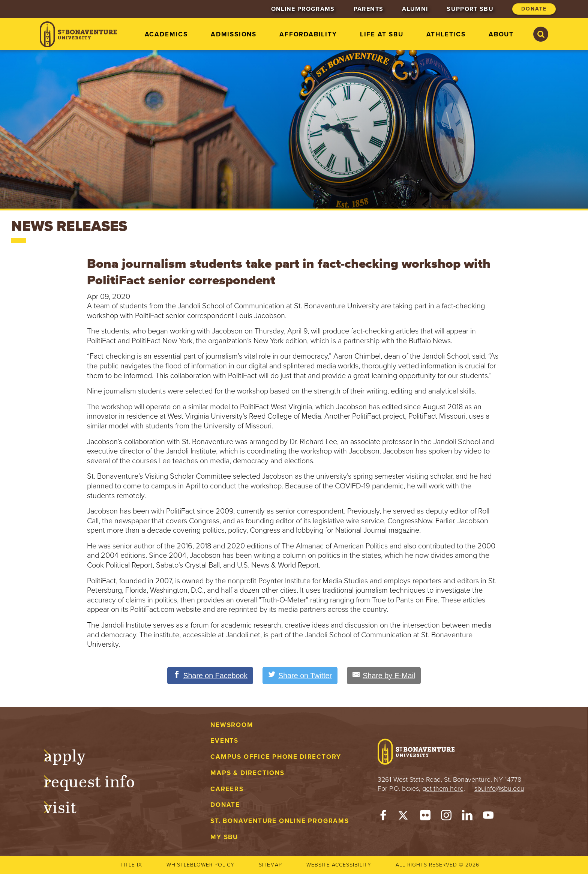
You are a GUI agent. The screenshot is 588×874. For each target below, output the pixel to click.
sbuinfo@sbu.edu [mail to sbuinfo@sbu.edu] (499, 788)
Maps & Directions (247, 773)
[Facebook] (383, 817)
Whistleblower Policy (200, 865)
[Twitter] (404, 817)
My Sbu (224, 837)
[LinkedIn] (467, 817)
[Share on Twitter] (300, 676)
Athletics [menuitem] (446, 34)
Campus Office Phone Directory (276, 757)
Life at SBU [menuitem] (382, 34)
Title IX (131, 865)
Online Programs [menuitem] (303, 9)
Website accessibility (339, 865)
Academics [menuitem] (166, 34)
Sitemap (270, 865)
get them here (443, 788)
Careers (227, 789)
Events (224, 741)
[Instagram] (446, 817)
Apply (72, 755)
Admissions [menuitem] (234, 34)
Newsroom (232, 725)
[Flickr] (425, 817)
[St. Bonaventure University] (78, 34)
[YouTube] (488, 817)
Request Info (97, 781)
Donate (225, 805)
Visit (67, 806)
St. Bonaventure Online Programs (280, 821)
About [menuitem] (501, 34)
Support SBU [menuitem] (470, 9)
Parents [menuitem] (368, 9)
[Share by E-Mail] (385, 676)
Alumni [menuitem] (415, 9)
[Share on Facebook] (209, 676)
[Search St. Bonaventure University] (541, 34)
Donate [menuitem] (534, 9)
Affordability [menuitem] (308, 34)
